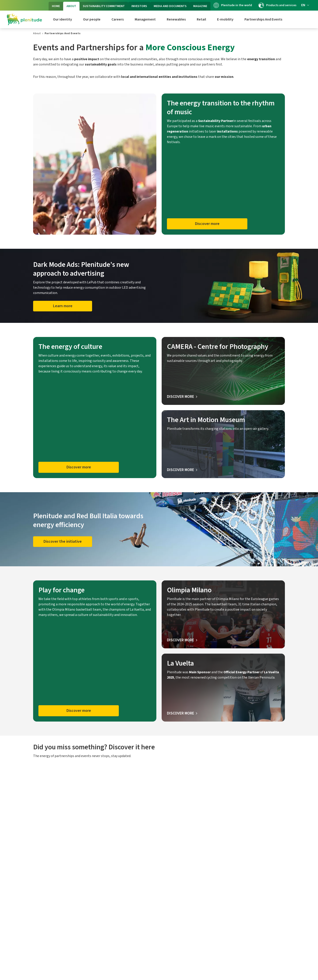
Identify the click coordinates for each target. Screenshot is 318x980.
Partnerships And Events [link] (263, 19)
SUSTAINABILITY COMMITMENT (104, 6)
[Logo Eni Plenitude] (24, 19)
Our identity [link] (62, 19)
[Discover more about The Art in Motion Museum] (182, 470)
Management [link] (145, 19)
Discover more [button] (207, 224)
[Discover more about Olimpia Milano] (182, 640)
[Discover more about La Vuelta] (182, 713)
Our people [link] (92, 19)
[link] (37, 33)
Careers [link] (118, 19)
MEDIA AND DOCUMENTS (170, 6)
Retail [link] (201, 19)
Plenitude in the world (233, 5)
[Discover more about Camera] (182, 397)
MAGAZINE (200, 6)
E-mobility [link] (225, 19)
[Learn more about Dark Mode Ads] (63, 306)
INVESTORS (139, 6)
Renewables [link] (176, 19)
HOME (56, 6)
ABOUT (71, 6)
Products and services (277, 5)
